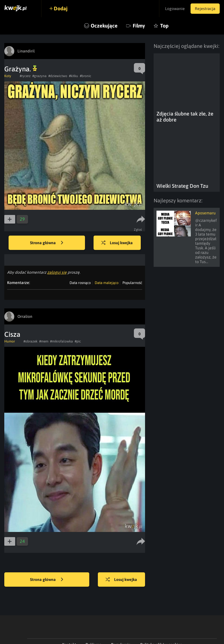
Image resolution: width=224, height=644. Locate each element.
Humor (10, 341)
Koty (8, 76)
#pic (78, 341)
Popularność (132, 283)
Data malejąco (107, 283)
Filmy (139, 26)
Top (164, 26)
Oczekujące (104, 26)
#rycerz (25, 76)
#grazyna (39, 76)
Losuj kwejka (117, 243)
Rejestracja (205, 9)
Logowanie (175, 9)
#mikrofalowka (62, 341)
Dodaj (61, 8)
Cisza (12, 334)
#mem (44, 341)
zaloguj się (57, 272)
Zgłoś (138, 230)
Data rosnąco (80, 283)
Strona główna (47, 243)
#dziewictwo (58, 76)
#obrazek (30, 341)
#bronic (86, 76)
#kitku (74, 76)
